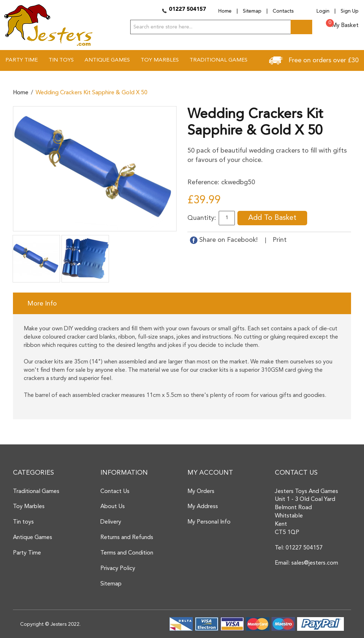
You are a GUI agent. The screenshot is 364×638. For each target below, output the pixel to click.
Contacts (283, 11)
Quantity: (202, 218)
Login (323, 11)
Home (225, 11)
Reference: (203, 182)
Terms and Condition (127, 553)
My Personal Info (209, 522)
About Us (113, 507)
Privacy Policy (118, 569)
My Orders (201, 492)
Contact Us (115, 492)
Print (280, 240)
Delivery (111, 522)
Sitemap (252, 11)
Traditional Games (36, 492)
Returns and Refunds (127, 538)
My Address (203, 507)
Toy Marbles (29, 507)
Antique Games (33, 538)
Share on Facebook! (225, 240)
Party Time (27, 553)
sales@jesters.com (315, 563)
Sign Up (350, 11)
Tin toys (23, 522)
